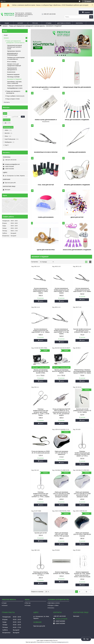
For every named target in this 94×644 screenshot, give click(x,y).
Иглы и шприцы (12, 62)
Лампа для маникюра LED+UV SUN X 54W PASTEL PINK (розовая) (61, 534)
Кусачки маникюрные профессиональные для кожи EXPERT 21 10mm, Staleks (61, 291)
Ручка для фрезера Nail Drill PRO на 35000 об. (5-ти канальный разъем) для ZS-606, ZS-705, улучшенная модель (61, 412)
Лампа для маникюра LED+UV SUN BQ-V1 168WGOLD (61, 453)
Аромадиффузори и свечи (15, 88)
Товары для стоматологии (15, 86)
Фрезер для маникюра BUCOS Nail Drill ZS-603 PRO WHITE (61, 371)
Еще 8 (7, 145)
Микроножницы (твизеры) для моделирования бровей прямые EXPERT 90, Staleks (82, 371)
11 (86, 592)
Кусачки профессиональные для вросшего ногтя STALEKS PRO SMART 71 (82, 331)
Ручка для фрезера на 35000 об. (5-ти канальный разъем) (41, 452)
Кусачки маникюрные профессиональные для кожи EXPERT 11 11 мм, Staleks (61, 331)
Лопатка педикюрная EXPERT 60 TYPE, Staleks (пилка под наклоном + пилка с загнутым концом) (82, 574)
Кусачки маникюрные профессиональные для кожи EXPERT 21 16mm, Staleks (41, 291)
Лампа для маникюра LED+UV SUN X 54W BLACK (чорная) (82, 534)
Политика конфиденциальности (60, 642)
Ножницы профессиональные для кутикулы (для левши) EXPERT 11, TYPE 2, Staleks (41, 494)
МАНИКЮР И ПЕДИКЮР (14, 79)
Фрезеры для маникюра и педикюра (77, 185)
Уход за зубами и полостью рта (15, 96)
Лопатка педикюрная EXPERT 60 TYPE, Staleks (61, 573)
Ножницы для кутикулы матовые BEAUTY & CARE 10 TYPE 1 (41, 574)
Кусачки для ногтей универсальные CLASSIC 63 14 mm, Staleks (82, 411)
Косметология (11, 72)
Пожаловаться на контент (43, 642)
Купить (41, 301)
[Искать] (91, 17)
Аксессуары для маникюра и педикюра (77, 250)
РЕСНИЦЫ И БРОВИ (13, 77)
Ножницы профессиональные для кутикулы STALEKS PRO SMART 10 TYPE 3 (82, 454)
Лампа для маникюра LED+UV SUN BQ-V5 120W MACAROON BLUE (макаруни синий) (82, 494)
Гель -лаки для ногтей (46, 185)
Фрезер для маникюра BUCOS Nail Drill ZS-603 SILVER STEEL (41, 371)
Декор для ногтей (77, 217)
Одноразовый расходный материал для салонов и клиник (14, 47)
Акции (7, 23)
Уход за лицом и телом (13, 99)
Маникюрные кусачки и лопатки (46, 152)
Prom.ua (55, 640)
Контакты (79, 23)
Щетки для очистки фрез (46, 250)
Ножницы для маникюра (77, 152)
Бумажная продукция (13, 74)
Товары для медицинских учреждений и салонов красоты (27, 26)
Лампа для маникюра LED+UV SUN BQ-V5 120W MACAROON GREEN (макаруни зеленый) (61, 494)
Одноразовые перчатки (14, 51)
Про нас (35, 23)
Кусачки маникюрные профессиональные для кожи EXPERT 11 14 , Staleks (41, 331)
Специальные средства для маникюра (77, 87)
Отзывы (49, 23)
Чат (86, 639)
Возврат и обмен (54, 605)
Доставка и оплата (64, 23)
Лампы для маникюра (46, 217)
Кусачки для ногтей (41, 533)
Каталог (20, 23)
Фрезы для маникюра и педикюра (77, 120)
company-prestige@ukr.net (12, 164)
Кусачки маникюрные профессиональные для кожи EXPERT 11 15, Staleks (82, 290)
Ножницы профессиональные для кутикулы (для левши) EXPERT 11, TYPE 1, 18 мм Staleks (41, 412)
